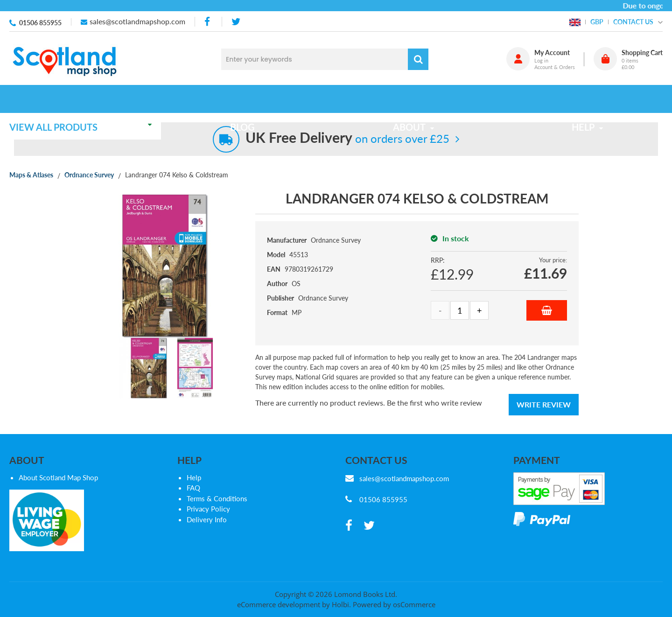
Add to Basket (547, 310)
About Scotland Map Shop (58, 477)
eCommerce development (279, 604)
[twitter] (236, 22)
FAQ (193, 488)
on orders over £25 (347, 138)
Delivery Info (207, 519)
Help (194, 477)
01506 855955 (40, 23)
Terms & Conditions (217, 498)
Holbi (340, 604)
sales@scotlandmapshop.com (137, 21)
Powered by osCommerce (394, 604)
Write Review (544, 404)
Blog (248, 99)
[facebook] (208, 22)
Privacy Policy (208, 509)
